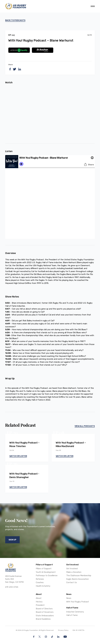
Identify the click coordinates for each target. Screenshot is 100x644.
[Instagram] (46, 637)
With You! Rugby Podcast (78, 602)
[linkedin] (20, 69)
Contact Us (72, 582)
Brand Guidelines (43, 619)
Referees (40, 579)
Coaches (40, 582)
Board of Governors (45, 612)
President (40, 605)
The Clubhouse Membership (79, 576)
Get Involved (72, 569)
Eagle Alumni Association (78, 579)
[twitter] (15, 69)
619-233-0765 (12, 587)
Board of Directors (44, 609)
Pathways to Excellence (47, 576)
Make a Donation (74, 572)
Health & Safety (43, 586)
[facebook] (10, 69)
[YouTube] (65, 637)
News (69, 598)
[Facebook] (34, 637)
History (39, 602)
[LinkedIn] (58, 637)
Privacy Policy (63, 630)
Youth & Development (46, 572)
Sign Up (12, 540)
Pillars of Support (44, 569)
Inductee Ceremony (75, 612)
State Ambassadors (45, 616)
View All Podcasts (85, 426)
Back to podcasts (15, 20)
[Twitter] (40, 637)
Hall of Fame (72, 615)
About (39, 598)
